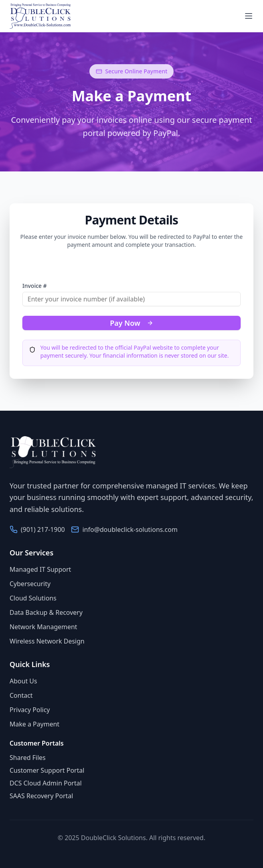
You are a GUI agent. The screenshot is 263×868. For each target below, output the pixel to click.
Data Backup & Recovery (46, 612)
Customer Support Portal (47, 770)
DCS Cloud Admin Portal (46, 783)
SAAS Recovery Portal (41, 796)
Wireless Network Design (47, 641)
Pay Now (131, 323)
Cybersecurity (30, 584)
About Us (23, 681)
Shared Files (28, 758)
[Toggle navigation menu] (249, 16)
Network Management (43, 627)
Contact (21, 695)
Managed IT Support (40, 569)
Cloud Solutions (33, 598)
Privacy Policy (30, 710)
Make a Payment (35, 724)
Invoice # (35, 286)
